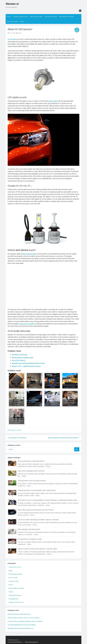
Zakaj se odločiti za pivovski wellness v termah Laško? (38, 549)
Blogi (22, 21)
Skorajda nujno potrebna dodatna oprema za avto (28, 363)
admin (19, 33)
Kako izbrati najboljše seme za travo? (31, 471)
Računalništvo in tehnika (66, 17)
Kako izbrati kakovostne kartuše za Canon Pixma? (36, 510)
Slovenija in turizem (51, 17)
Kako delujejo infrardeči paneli (29, 529)
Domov (9, 17)
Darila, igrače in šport (36, 17)
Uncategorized (14, 599)
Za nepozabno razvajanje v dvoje (30, 539)
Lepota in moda (14, 581)
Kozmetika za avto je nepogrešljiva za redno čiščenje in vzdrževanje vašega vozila (47, 500)
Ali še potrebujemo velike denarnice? (31, 461)
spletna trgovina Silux (29, 254)
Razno (11, 592)
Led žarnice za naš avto (19, 354)
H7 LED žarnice (13, 39)
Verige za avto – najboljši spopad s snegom (26, 366)
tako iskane (53, 101)
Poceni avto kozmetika (27, 324)
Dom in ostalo (13, 578)
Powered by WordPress (15, 642)
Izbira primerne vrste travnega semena (32, 481)
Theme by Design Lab (31, 642)
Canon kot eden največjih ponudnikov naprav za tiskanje (38, 520)
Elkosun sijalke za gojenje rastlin (22, 357)
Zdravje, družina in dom (20, 17)
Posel (11, 585)
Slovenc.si (12, 4)
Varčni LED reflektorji (19, 360)
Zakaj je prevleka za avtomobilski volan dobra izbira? (37, 490)
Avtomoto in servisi (13, 21)
